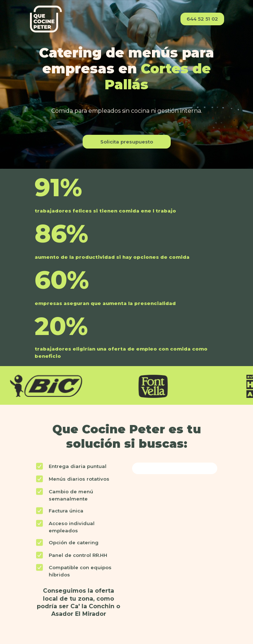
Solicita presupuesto (127, 142)
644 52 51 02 (202, 19)
